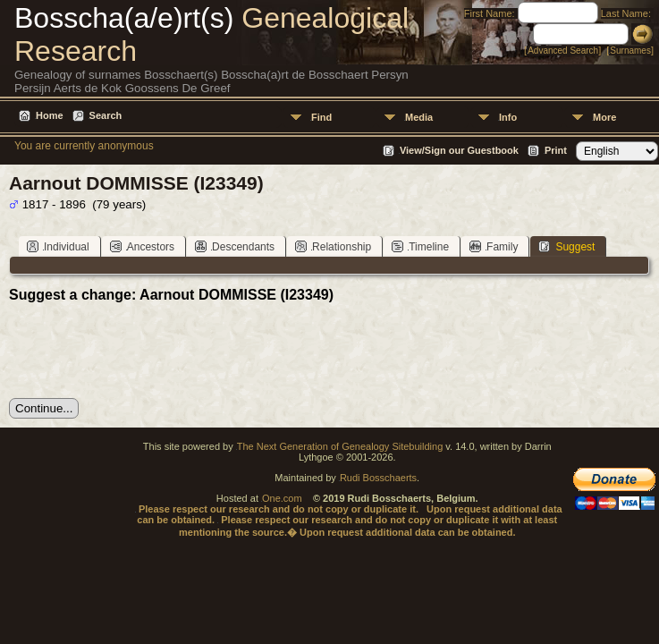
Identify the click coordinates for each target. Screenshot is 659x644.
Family (494, 246)
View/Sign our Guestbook (459, 150)
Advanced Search (563, 51)
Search (106, 115)
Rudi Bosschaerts (378, 478)
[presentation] (145, 351)
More (604, 117)
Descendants (235, 246)
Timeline (420, 246)
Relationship (333, 246)
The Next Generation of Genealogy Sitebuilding (340, 446)
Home (50, 115)
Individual (58, 246)
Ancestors (142, 246)
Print (556, 150)
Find (321, 117)
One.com (282, 498)
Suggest (566, 246)
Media (419, 117)
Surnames (630, 51)
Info (508, 117)
